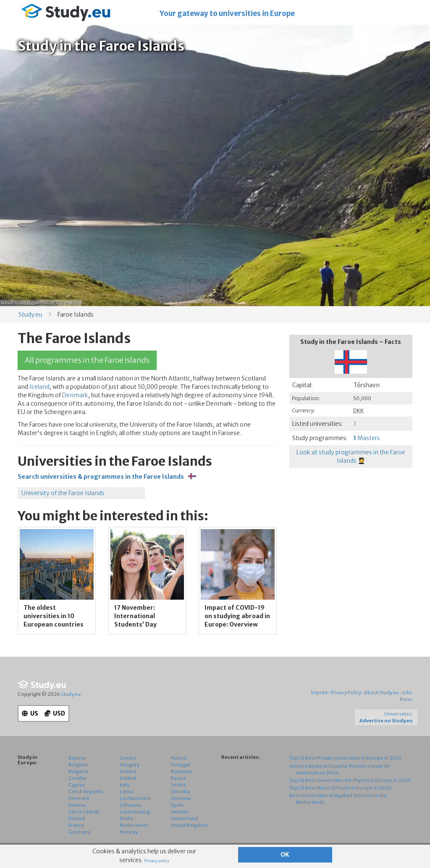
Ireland (128, 778)
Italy (125, 785)
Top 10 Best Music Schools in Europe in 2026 (340, 788)
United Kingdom (189, 825)
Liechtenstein (135, 798)
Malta (126, 818)
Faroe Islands (84, 812)
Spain (177, 805)
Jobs (407, 692)
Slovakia (180, 792)
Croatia (77, 778)
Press (406, 699)
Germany (79, 832)
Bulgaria (78, 771)
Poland (178, 758)
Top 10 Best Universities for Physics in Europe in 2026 (350, 780)
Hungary (130, 765)
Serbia (178, 785)
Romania (181, 771)
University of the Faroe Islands (63, 493)
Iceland (39, 387)
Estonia (77, 805)
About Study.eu (381, 692)
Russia (178, 778)
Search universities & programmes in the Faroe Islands (107, 477)
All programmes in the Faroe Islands (87, 360)
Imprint (319, 692)
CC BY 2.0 (54, 303)
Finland (77, 818)
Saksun (7, 303)
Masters (367, 438)
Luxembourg (135, 812)
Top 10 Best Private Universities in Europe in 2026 (346, 758)
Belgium (78, 765)
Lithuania (130, 805)
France (76, 825)
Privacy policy (157, 861)
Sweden (180, 812)
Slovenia (181, 798)
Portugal (180, 765)
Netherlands (134, 825)
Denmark (75, 395)
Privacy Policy (346, 692)
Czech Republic (86, 792)
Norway (129, 832)
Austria (77, 758)
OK (285, 855)
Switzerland (184, 818)
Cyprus (77, 785)
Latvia (127, 792)
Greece (128, 758)
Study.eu (30, 315)
